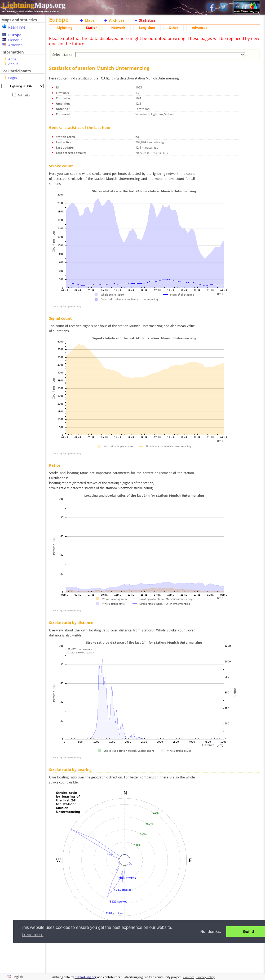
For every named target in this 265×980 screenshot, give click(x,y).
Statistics (147, 20)
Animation (26, 95)
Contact (189, 977)
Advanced (200, 28)
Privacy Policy (206, 977)
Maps (90, 20)
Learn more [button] (33, 935)
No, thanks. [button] (211, 932)
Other (173, 28)
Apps (12, 59)
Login (13, 78)
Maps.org (34, 5)
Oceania (15, 40)
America (16, 45)
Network (118, 28)
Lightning (65, 28)
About (13, 64)
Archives (117, 20)
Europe (15, 35)
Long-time (147, 28)
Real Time (17, 27)
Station (92, 28)
